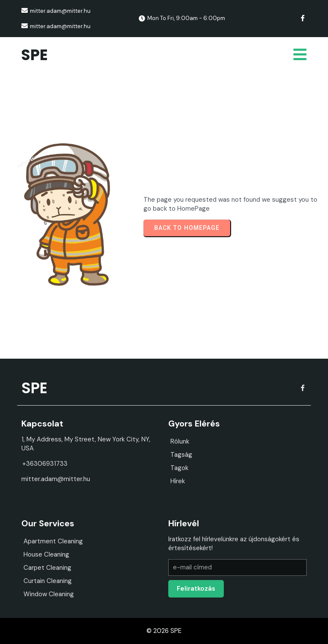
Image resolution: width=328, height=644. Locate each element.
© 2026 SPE (164, 631)
